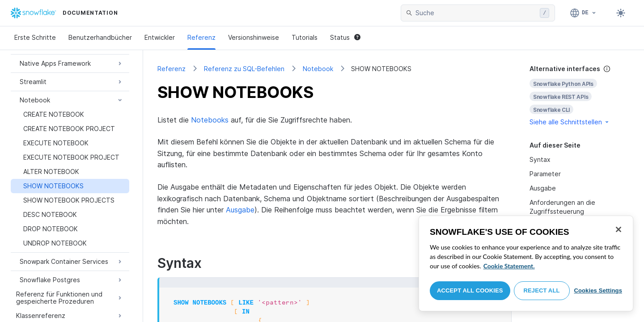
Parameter (545, 174)
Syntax (540, 159)
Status (345, 37)
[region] (526, 263)
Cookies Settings (598, 290)
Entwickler (160, 37)
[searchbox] (476, 13)
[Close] (619, 229)
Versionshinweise (254, 37)
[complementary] (580, 95)
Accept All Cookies (470, 290)
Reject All (542, 290)
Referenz (201, 37)
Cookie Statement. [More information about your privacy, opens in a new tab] (509, 266)
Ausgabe (240, 210)
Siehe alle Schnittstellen (570, 122)
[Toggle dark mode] (621, 13)
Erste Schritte (35, 37)
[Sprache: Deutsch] (583, 13)
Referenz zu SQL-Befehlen (244, 69)
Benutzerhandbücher (100, 37)
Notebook (318, 69)
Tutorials (305, 37)
